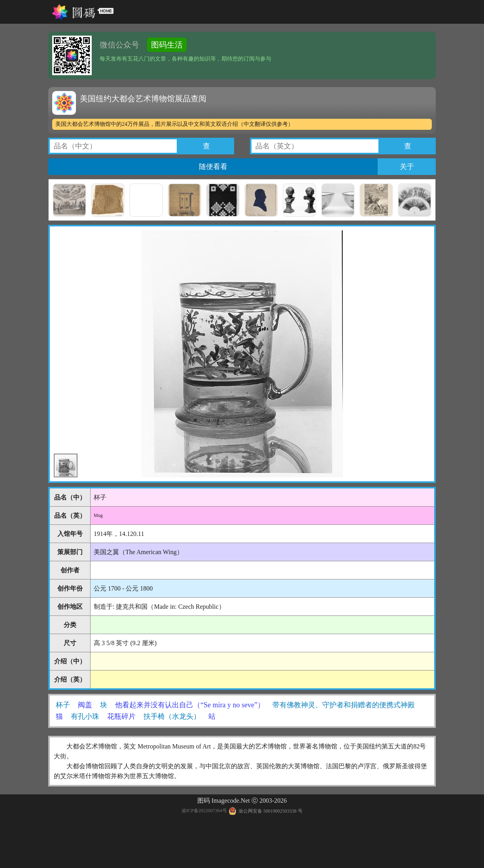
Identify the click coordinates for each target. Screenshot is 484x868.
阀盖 (85, 705)
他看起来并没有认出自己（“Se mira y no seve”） (190, 705)
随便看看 (213, 167)
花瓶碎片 (121, 716)
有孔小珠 (85, 716)
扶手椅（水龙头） (172, 716)
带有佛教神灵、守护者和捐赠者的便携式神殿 (344, 705)
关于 (407, 167)
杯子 (63, 705)
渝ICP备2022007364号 (204, 811)
